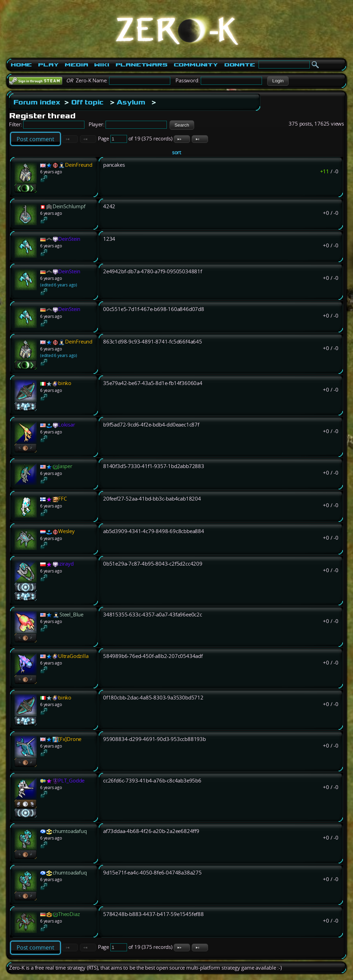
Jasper (65, 466)
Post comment (35, 139)
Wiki (102, 65)
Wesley (66, 531)
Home (21, 65)
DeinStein (69, 239)
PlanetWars (142, 65)
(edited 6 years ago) (59, 285)
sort (176, 152)
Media (76, 65)
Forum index (37, 102)
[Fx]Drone (70, 739)
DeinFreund (79, 165)
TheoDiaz (69, 914)
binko (65, 383)
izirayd (66, 564)
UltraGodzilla (73, 656)
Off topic (87, 102)
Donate (240, 65)
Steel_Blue (71, 615)
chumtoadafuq (70, 831)
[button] (278, 81)
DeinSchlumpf (69, 206)
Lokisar (67, 425)
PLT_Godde (71, 781)
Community (196, 65)
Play (48, 65)
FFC (62, 499)
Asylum (131, 102)
